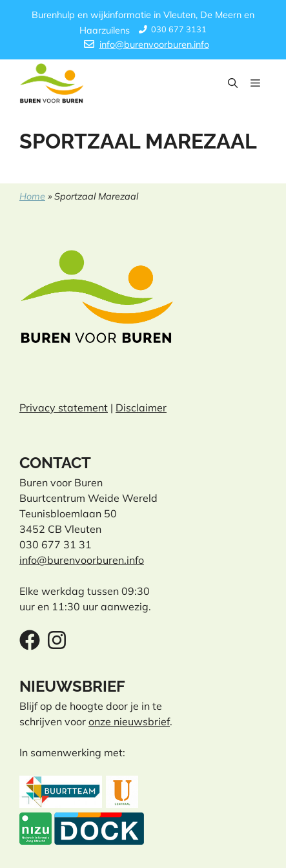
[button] (233, 83)
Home (32, 196)
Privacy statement (64, 408)
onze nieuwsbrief (129, 721)
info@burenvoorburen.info (154, 45)
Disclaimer (141, 408)
